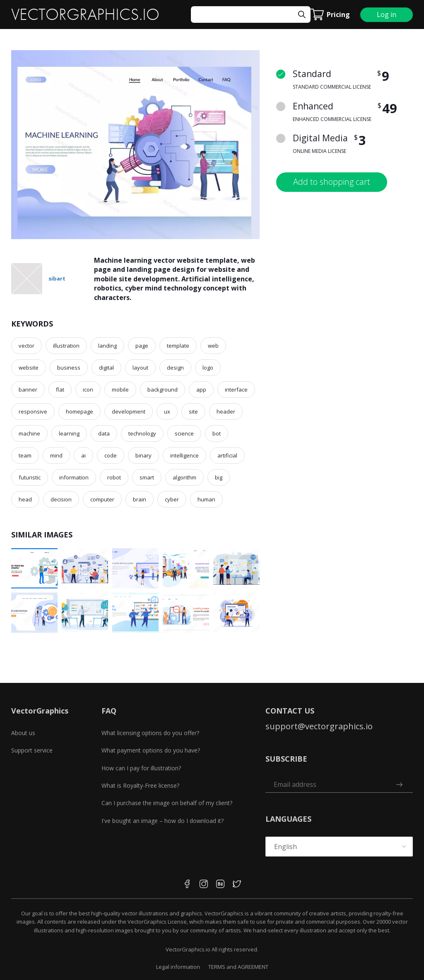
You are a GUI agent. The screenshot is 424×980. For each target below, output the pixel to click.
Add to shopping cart (332, 182)
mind (56, 455)
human (206, 499)
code (111, 455)
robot (114, 477)
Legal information (178, 967)
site (193, 411)
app (201, 390)
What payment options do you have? (151, 750)
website (29, 368)
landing (107, 346)
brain (140, 499)
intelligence (184, 455)
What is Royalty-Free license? (140, 785)
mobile (120, 390)
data (104, 433)
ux (167, 411)
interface (236, 390)
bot (217, 433)
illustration (66, 346)
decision (61, 499)
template (178, 346)
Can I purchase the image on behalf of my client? (167, 803)
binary (143, 455)
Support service (32, 750)
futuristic (30, 477)
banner (28, 390)
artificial (227, 455)
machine (29, 433)
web (213, 346)
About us (23, 733)
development (129, 411)
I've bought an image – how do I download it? (163, 821)
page (142, 346)
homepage (79, 411)
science (184, 433)
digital (106, 368)
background (163, 390)
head (25, 499)
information (74, 477)
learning (69, 433)
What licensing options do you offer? (150, 733)
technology (142, 433)
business (69, 368)
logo (208, 368)
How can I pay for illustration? (141, 768)
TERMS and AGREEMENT (238, 967)
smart (147, 477)
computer (102, 499)
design (175, 368)
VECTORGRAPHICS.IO (85, 15)
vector (26, 346)
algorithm (184, 477)
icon (88, 390)
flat (60, 390)
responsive (33, 411)
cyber (172, 499)
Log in (387, 15)
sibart (57, 278)
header (226, 411)
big (219, 477)
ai (83, 455)
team (25, 455)
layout (140, 368)
